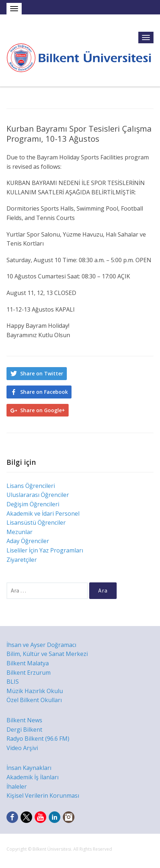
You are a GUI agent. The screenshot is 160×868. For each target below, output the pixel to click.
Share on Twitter (42, 373)
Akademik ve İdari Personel (43, 514)
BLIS (13, 682)
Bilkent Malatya (28, 663)
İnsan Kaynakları (29, 768)
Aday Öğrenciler (28, 541)
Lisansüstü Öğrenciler (36, 523)
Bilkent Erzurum (29, 673)
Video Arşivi (22, 748)
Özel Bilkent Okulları (34, 700)
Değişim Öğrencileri (33, 504)
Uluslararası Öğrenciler (38, 495)
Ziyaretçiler (22, 560)
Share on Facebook (44, 392)
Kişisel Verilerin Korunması (43, 796)
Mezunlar (20, 532)
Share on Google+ (43, 410)
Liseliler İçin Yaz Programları (45, 550)
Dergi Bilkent (24, 730)
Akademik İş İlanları (33, 777)
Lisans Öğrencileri (31, 486)
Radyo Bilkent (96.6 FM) (38, 739)
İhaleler (17, 787)
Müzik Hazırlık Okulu (35, 691)
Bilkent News (24, 720)
